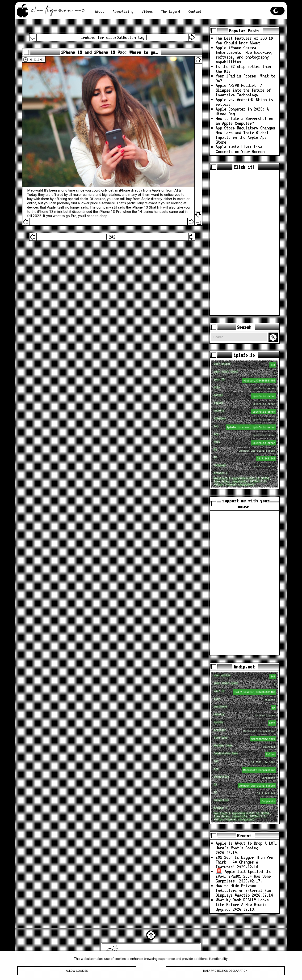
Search (274, 337)
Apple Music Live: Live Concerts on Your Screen (240, 149)
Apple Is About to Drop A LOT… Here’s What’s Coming (246, 845)
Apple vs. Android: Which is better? (244, 102)
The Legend (171, 11)
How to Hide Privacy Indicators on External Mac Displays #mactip (243, 890)
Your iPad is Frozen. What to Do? (245, 78)
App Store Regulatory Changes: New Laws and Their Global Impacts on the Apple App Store (246, 135)
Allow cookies (77, 971)
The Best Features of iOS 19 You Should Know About (244, 41)
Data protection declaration (225, 971)
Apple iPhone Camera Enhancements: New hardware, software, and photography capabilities (244, 55)
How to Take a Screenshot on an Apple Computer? (244, 121)
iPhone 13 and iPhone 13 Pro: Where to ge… (109, 52)
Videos (147, 11)
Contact (195, 11)
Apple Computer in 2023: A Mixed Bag (242, 111)
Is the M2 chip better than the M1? (243, 69)
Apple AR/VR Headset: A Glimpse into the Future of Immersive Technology (243, 90)
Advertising (123, 11)
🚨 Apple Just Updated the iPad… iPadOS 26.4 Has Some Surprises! (243, 876)
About (100, 11)
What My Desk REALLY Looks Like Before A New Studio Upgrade (242, 905)
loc (245, 427)
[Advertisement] (244, 243)
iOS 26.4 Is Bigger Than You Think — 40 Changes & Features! (244, 862)
